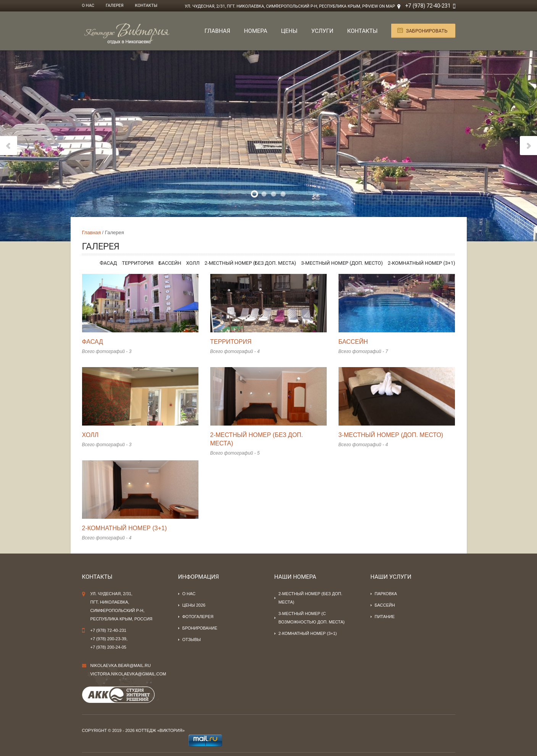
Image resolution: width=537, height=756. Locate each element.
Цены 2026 (194, 605)
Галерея (115, 6)
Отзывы (192, 639)
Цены (289, 31)
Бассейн (170, 263)
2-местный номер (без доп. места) (250, 263)
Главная (218, 31)
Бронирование (200, 628)
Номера (256, 31)
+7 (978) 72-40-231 (428, 6)
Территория (138, 263)
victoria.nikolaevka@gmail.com (128, 674)
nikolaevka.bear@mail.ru (121, 665)
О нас (88, 6)
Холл (193, 263)
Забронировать (427, 31)
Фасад (108, 263)
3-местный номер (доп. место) (342, 263)
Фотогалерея (198, 617)
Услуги (322, 31)
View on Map (381, 6)
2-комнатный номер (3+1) (422, 263)
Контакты (146, 6)
